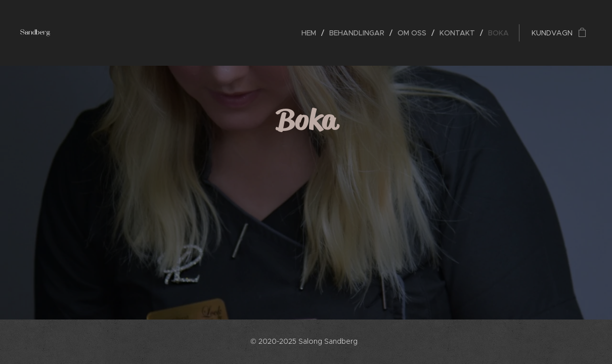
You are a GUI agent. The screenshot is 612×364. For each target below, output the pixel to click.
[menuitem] (312, 33)
